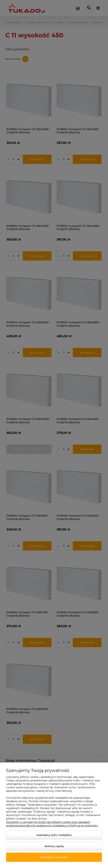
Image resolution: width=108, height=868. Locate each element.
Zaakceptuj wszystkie (54, 857)
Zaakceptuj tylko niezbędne (54, 835)
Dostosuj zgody (54, 846)
